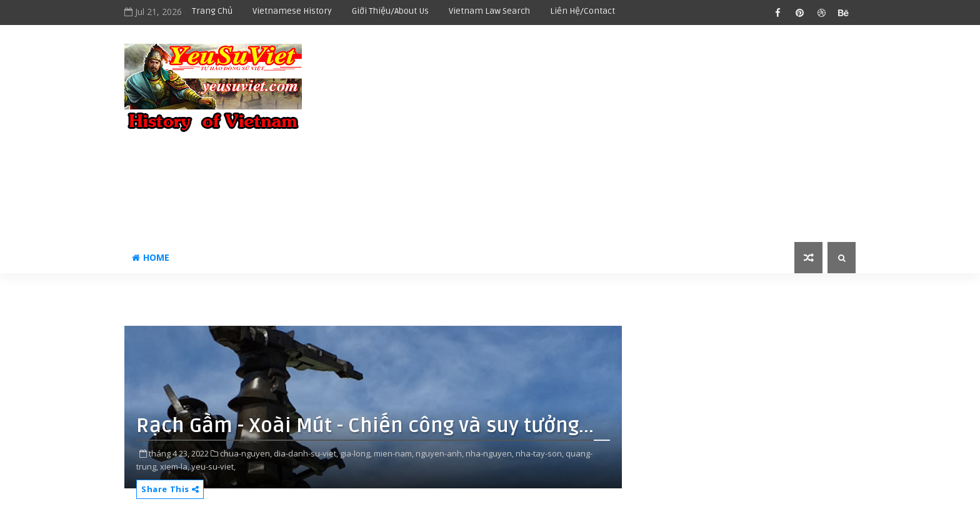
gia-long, (356, 453)
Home (151, 257)
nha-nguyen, (490, 453)
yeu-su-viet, (213, 466)
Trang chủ (212, 11)
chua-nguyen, (246, 453)
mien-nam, (394, 453)
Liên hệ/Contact (582, 11)
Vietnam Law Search (489, 11)
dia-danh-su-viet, (306, 453)
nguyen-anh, (440, 453)
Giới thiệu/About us (390, 11)
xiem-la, (175, 466)
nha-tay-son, (540, 453)
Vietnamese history (292, 11)
